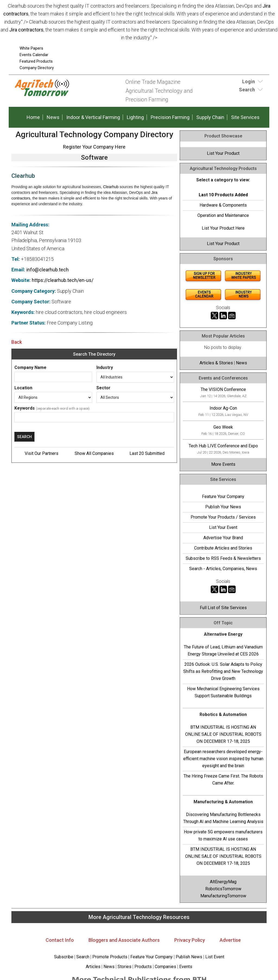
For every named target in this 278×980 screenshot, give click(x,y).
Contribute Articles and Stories (223, 548)
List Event (215, 957)
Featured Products (36, 61)
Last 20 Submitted (147, 453)
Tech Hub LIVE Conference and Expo (223, 446)
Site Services (245, 117)
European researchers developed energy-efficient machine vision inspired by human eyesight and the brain (223, 759)
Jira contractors (26, 30)
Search (83, 957)
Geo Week (223, 427)
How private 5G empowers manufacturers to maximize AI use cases (223, 835)
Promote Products (110, 957)
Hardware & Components (223, 205)
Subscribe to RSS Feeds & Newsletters (223, 558)
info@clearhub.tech (48, 270)
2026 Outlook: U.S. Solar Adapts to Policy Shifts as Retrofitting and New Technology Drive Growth (223, 671)
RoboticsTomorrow (223, 889)
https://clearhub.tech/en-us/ (63, 280)
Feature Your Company (223, 497)
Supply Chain (210, 117)
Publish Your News (223, 507)
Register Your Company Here (94, 147)
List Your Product (223, 153)
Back (17, 342)
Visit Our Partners (42, 453)
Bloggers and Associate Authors (124, 940)
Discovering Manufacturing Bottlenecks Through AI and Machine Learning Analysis (223, 818)
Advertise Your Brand (223, 538)
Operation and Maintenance (223, 215)
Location (23, 388)
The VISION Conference (223, 389)
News (53, 117)
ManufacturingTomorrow (223, 896)
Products (143, 967)
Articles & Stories (216, 363)
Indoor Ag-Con (223, 408)
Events (185, 967)
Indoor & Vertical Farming (93, 117)
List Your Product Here (223, 228)
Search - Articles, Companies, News (223, 569)
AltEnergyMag (223, 882)
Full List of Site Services (223, 608)
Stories (124, 967)
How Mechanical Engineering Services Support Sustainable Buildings (223, 692)
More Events (223, 464)
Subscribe (64, 957)
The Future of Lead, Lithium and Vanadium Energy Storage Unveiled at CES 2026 (223, 650)
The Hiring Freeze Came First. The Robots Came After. (223, 780)
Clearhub (111, 187)
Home (33, 117)
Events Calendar (34, 55)
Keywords (25, 408)
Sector (103, 388)
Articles (93, 967)
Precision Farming (170, 117)
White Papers (31, 48)
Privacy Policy (190, 940)
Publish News (189, 957)
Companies (165, 967)
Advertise (230, 940)
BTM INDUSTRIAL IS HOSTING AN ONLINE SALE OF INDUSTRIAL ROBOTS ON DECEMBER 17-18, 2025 (223, 734)
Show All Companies (94, 453)
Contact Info (60, 940)
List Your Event (223, 527)
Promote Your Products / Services (223, 517)
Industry (105, 367)
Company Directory (37, 68)
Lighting (135, 117)
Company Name (30, 367)
